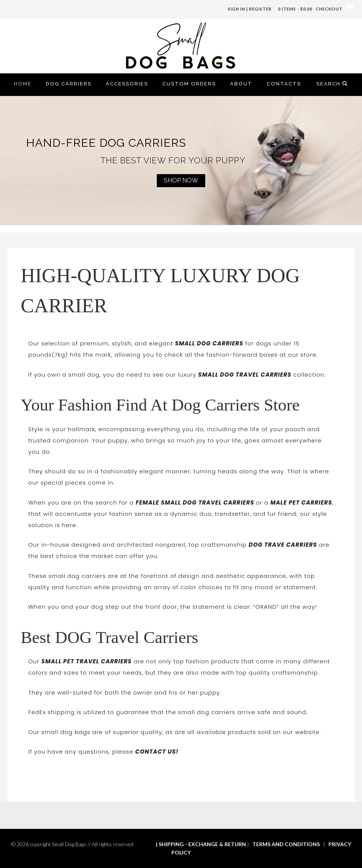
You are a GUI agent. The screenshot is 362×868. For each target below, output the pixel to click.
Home (23, 84)
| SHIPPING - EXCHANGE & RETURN (201, 844)
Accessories (127, 84)
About (241, 84)
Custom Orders (189, 84)
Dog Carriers (69, 84)
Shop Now (181, 180)
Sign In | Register (250, 9)
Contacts (284, 84)
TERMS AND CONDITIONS (286, 844)
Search (332, 84)
